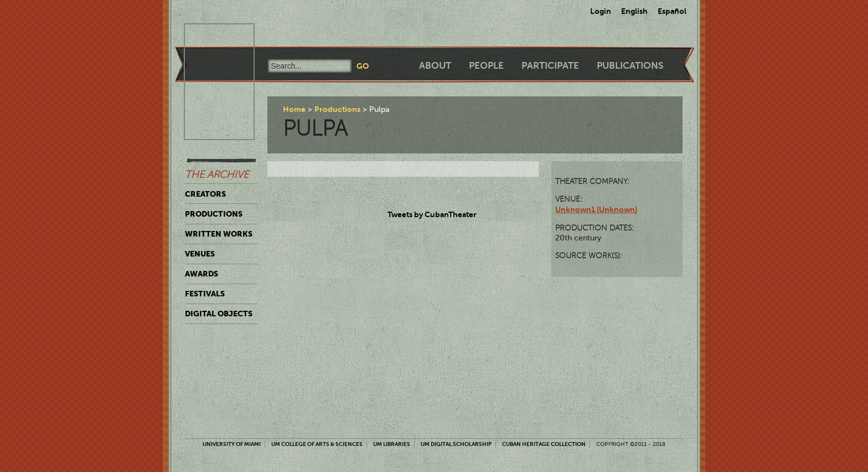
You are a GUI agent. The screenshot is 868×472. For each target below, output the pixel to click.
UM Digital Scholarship (456, 444)
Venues (200, 254)
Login (601, 11)
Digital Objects (219, 314)
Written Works (219, 234)
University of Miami (232, 444)
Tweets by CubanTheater (432, 214)
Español (672, 11)
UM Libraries (392, 444)
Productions (214, 214)
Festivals (205, 294)
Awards (201, 274)
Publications (630, 66)
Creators (205, 194)
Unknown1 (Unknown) (596, 209)
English (634, 11)
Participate (550, 66)
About (435, 66)
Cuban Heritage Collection (544, 444)
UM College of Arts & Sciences (317, 444)
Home (294, 109)
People (486, 66)
